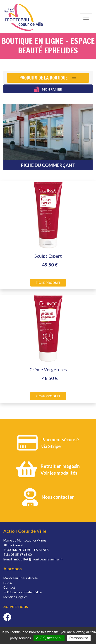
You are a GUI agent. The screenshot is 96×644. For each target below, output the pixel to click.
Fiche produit (48, 283)
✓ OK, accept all (49, 638)
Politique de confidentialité (23, 592)
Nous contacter (58, 497)
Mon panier (48, 89)
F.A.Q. (8, 583)
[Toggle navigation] (86, 18)
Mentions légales (16, 597)
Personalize (79, 638)
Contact (9, 587)
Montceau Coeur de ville (21, 578)
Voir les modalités (59, 473)
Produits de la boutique (43, 78)
